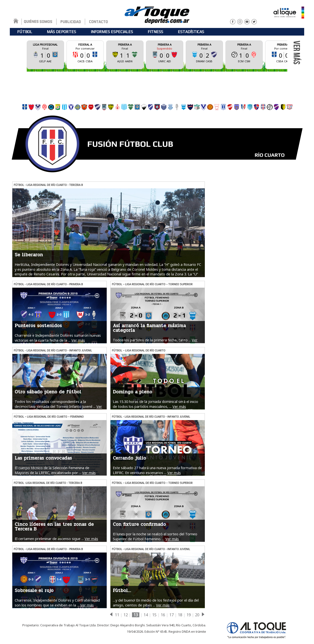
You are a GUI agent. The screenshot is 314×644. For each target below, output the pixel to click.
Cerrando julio (129, 458)
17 (171, 615)
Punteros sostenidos (38, 326)
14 (146, 615)
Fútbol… (122, 591)
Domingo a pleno (132, 392)
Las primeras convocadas (43, 458)
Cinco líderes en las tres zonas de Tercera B (54, 527)
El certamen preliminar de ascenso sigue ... (49, 539)
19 (189, 615)
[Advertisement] (157, 86)
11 (117, 615)
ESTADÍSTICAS (191, 32)
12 (126, 615)
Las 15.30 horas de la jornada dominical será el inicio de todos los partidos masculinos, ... (156, 404)
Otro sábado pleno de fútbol (48, 392)
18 (180, 615)
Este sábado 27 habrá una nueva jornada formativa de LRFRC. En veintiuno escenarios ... (157, 470)
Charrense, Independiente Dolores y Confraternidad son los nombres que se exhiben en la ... (57, 603)
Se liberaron (29, 255)
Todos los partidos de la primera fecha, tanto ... (152, 340)
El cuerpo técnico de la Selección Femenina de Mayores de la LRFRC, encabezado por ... (52, 470)
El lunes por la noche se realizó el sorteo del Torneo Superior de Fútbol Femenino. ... (155, 536)
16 (163, 615)
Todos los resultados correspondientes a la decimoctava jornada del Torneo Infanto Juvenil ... (55, 404)
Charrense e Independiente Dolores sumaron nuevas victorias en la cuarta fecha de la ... (58, 338)
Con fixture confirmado (139, 524)
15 (154, 615)
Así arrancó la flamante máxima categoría (149, 328)
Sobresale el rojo (34, 591)
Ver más (78, 340)
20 (197, 615)
